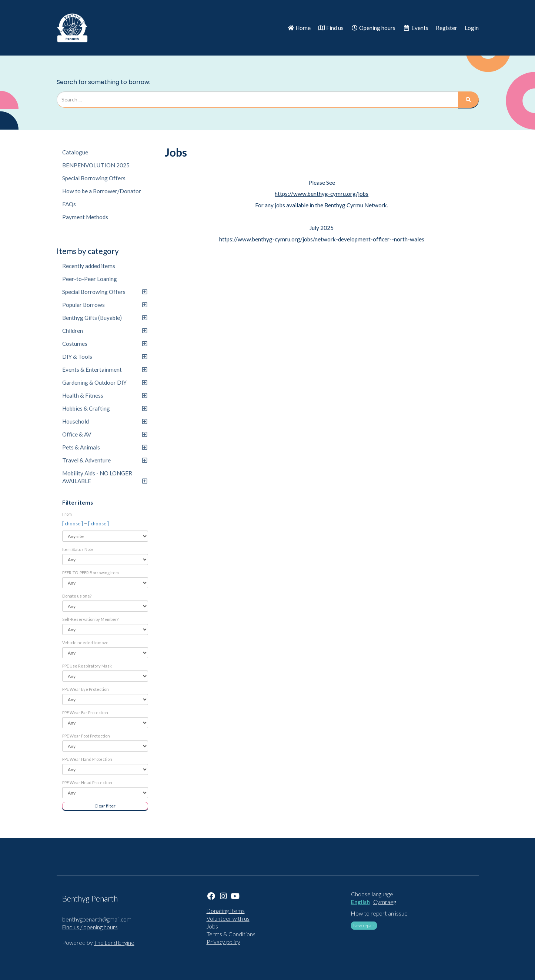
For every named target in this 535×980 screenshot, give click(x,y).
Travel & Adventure (105, 460)
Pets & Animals (105, 447)
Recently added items (89, 266)
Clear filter (105, 806)
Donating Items (226, 911)
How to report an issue (379, 913)
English (360, 902)
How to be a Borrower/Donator (102, 191)
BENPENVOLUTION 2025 (96, 165)
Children (105, 331)
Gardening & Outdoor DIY (105, 382)
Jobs (212, 926)
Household (105, 421)
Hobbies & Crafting (105, 408)
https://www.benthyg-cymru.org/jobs (322, 194)
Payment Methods (85, 217)
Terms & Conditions (231, 934)
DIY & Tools (105, 357)
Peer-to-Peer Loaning (90, 279)
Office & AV (105, 434)
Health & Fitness (105, 395)
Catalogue (75, 152)
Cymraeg (385, 902)
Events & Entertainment (105, 369)
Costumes (105, 344)
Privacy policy (223, 942)
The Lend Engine (114, 943)
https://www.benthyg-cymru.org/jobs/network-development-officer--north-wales (322, 239)
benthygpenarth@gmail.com (97, 919)
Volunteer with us (228, 919)
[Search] (468, 100)
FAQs (69, 204)
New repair (364, 925)
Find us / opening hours (90, 927)
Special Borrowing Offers (94, 178)
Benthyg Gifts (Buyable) (105, 318)
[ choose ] (73, 524)
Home (299, 28)
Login (472, 28)
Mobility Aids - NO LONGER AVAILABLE (105, 477)
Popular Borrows (105, 305)
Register (447, 28)
